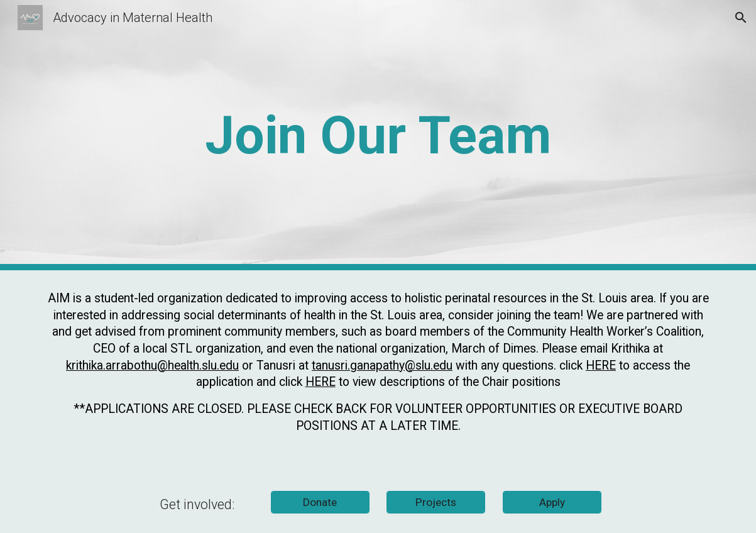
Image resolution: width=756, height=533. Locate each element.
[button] (741, 18)
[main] (378, 135)
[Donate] (320, 503)
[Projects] (436, 503)
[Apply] (552, 503)
